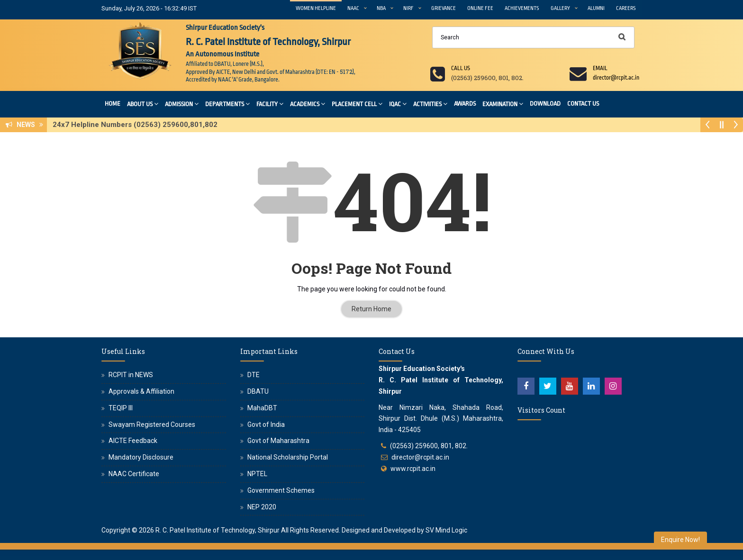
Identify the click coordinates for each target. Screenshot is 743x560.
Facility (270, 104)
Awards (465, 104)
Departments (227, 104)
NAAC (353, 8)
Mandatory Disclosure (141, 457)
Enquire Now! (680, 540)
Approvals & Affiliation (141, 391)
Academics (308, 104)
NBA (381, 8)
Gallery (560, 8)
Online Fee (480, 8)
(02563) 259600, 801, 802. (429, 446)
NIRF (408, 8)
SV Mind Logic (446, 530)
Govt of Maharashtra (278, 441)
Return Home (371, 309)
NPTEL (257, 474)
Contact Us (583, 104)
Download (545, 104)
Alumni (596, 8)
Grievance (444, 8)
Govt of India (266, 425)
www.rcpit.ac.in (413, 469)
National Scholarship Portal (288, 457)
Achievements (522, 8)
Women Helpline (316, 8)
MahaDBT (262, 408)
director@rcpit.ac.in (420, 457)
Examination (503, 104)
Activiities (430, 104)
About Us (143, 104)
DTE (254, 375)
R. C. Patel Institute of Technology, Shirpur (217, 530)
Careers (626, 8)
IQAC (398, 104)
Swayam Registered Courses (152, 425)
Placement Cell (357, 104)
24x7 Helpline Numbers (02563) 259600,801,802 (138, 125)
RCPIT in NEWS (131, 375)
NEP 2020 (262, 507)
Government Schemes (281, 490)
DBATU (258, 391)
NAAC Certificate (134, 474)
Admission (182, 104)
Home (113, 104)
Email (600, 68)
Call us (461, 68)
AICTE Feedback (133, 441)
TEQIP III (121, 408)
